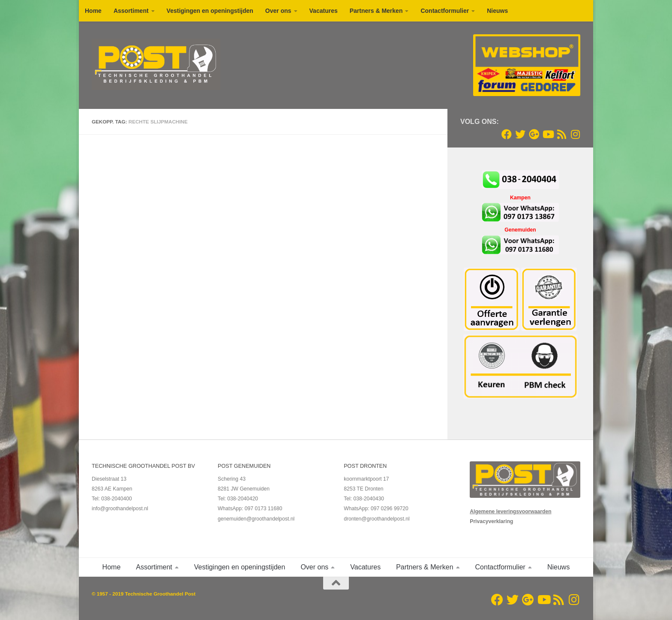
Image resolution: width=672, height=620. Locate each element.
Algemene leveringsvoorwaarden (510, 512)
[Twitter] (520, 134)
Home (93, 11)
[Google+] (534, 134)
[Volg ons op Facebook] (507, 134)
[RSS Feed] (561, 134)
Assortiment (131, 11)
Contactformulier (445, 11)
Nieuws (497, 11)
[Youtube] (548, 134)
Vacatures (324, 11)
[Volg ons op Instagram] (575, 134)
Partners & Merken (376, 11)
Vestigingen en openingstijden (210, 11)
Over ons (278, 11)
